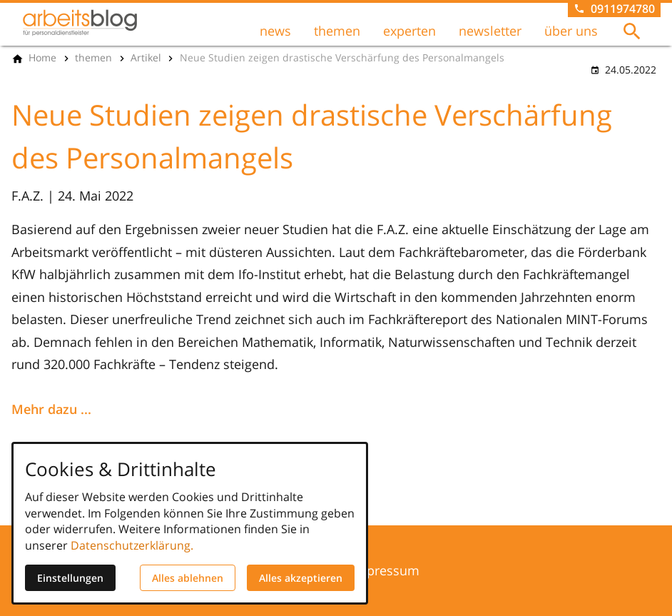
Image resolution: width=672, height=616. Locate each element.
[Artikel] (146, 58)
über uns (571, 31)
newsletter (490, 31)
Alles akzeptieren (301, 578)
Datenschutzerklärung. (132, 545)
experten (409, 31)
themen (337, 31)
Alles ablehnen (188, 578)
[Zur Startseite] (80, 23)
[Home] (42, 58)
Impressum (385, 570)
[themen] (93, 58)
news (275, 31)
